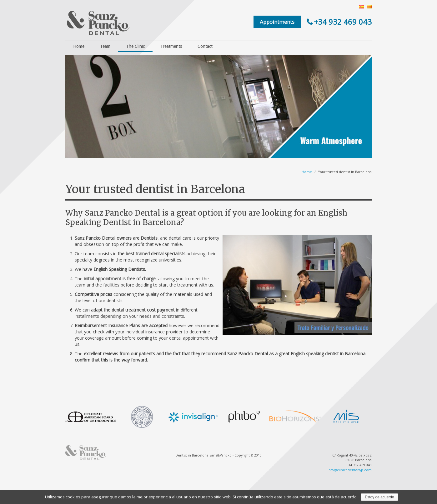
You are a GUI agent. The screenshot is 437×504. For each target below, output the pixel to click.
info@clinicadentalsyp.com (350, 470)
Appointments (277, 22)
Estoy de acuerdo (379, 497)
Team (105, 46)
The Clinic (135, 46)
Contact (205, 46)
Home (79, 46)
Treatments (171, 46)
